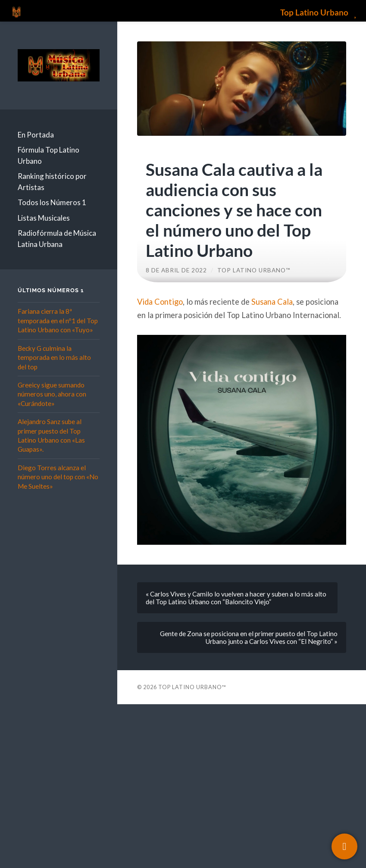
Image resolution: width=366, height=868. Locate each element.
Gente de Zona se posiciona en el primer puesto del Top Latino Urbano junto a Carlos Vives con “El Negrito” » (249, 637)
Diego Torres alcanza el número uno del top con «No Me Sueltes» (58, 477)
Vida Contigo (160, 302)
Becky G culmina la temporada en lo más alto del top (54, 358)
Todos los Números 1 (52, 202)
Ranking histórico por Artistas (52, 182)
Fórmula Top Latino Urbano (48, 155)
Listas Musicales (44, 218)
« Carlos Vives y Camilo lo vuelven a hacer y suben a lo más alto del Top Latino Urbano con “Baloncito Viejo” (236, 598)
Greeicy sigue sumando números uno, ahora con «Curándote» (52, 394)
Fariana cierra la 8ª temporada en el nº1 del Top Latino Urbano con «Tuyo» (58, 320)
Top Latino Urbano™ (254, 270)
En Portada (36, 135)
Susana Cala (272, 302)
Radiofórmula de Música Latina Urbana (57, 239)
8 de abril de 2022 (176, 270)
